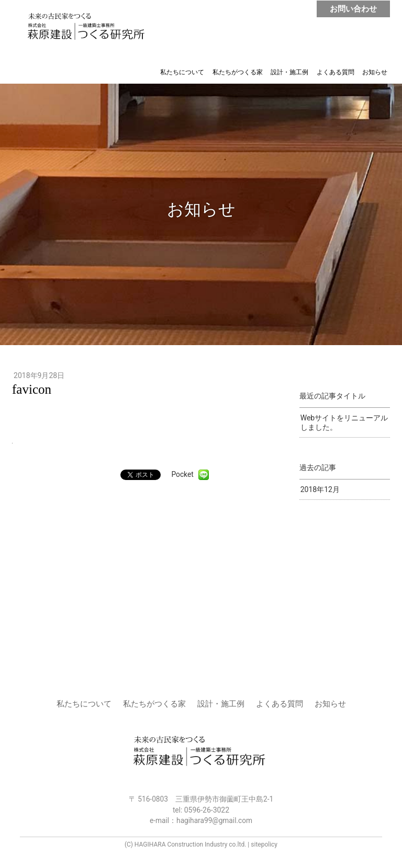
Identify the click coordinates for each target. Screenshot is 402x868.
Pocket (183, 474)
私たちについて (182, 72)
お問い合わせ (353, 9)
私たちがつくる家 (238, 72)
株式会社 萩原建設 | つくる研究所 (88, 27)
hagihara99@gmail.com (214, 820)
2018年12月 (320, 489)
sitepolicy (264, 844)
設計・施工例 (289, 72)
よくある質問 (336, 72)
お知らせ (375, 72)
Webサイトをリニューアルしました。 (344, 422)
